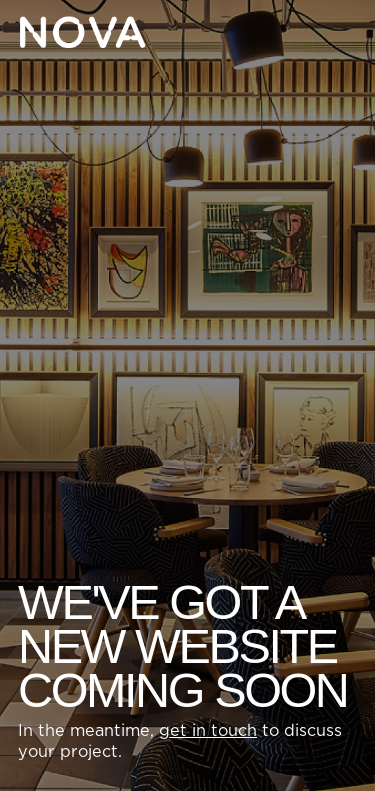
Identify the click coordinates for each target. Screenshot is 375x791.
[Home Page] (82, 32)
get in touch (208, 731)
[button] (341, 32)
